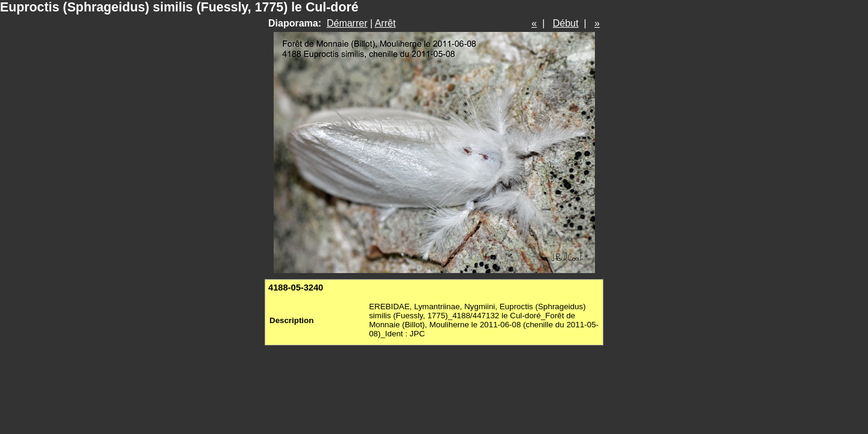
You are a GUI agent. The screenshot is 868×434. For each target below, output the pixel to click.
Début (566, 23)
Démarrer (347, 23)
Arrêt (385, 23)
